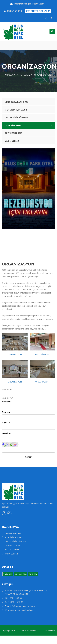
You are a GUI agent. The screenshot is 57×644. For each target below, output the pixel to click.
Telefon (6, 412)
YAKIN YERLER (12, 141)
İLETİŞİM (8, 584)
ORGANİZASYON (43, 75)
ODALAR (8, 567)
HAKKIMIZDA (10, 527)
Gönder (28, 457)
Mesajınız (7, 433)
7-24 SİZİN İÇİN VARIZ (16, 110)
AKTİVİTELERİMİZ (13, 133)
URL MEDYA (49, 630)
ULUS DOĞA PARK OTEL (16, 102)
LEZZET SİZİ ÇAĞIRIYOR (16, 117)
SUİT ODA (33, 574)
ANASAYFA (10, 75)
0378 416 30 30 (13, 11)
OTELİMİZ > (26, 75)
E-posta (6, 423)
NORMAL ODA (21, 574)
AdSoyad (7, 401)
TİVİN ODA (8, 574)
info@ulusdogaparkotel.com (27, 4)
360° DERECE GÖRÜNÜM (38, 11)
